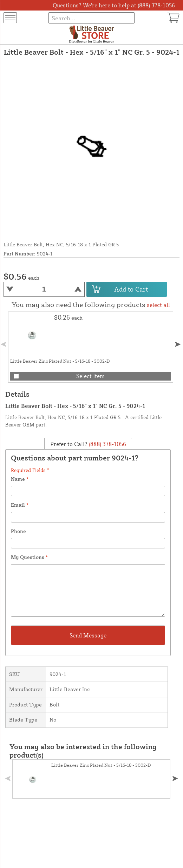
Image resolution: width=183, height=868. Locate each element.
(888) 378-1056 (107, 444)
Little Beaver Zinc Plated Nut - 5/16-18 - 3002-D (60, 361)
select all (158, 305)
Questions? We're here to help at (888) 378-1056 (114, 5)
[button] (178, 344)
